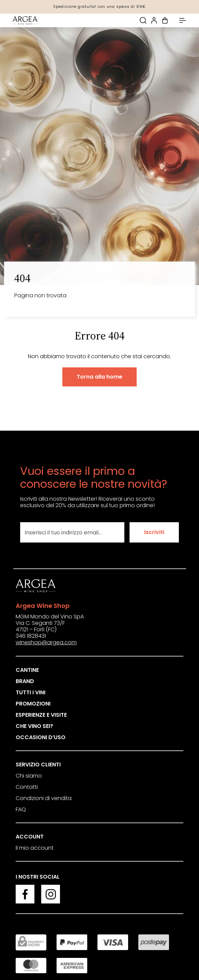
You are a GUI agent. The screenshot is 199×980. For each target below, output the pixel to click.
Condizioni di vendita (44, 798)
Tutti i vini (30, 692)
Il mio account (35, 848)
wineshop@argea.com (46, 642)
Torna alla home (99, 377)
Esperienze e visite (41, 715)
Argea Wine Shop (43, 606)
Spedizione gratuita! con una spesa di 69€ (99, 6)
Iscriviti (154, 532)
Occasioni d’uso (41, 737)
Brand (25, 681)
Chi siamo (29, 776)
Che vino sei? (34, 726)
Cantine (27, 670)
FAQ (21, 809)
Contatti (27, 787)
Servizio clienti (38, 765)
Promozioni (33, 704)
